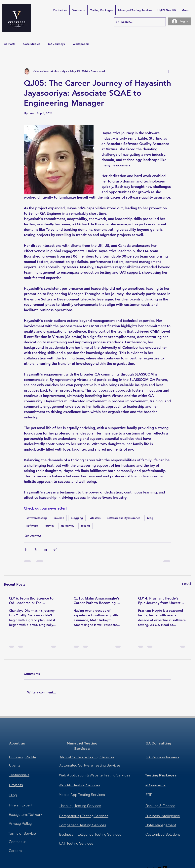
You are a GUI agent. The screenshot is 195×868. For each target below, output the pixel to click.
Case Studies (32, 44)
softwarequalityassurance (124, 518)
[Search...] (139, 22)
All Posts (10, 44)
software (32, 526)
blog (150, 518)
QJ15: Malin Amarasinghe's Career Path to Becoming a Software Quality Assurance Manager (97, 601)
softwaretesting (37, 518)
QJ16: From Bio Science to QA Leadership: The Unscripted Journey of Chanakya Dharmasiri (31, 601)
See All (186, 584)
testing (85, 526)
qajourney (68, 526)
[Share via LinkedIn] (45, 549)
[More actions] (169, 71)
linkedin (59, 518)
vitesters (95, 518)
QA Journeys (56, 44)
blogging (77, 518)
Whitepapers (81, 44)
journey (49, 526)
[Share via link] (55, 549)
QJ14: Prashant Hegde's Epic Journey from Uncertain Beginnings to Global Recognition (162, 601)
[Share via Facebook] (26, 549)
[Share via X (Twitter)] (36, 549)
